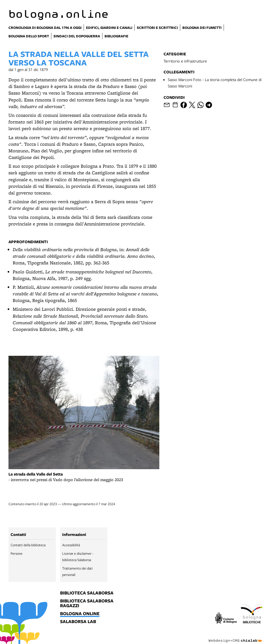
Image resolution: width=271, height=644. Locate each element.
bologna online (80, 614)
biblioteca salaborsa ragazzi (87, 603)
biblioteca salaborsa (87, 593)
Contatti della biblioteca (28, 545)
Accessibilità (71, 545)
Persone (17, 553)
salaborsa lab (78, 622)
